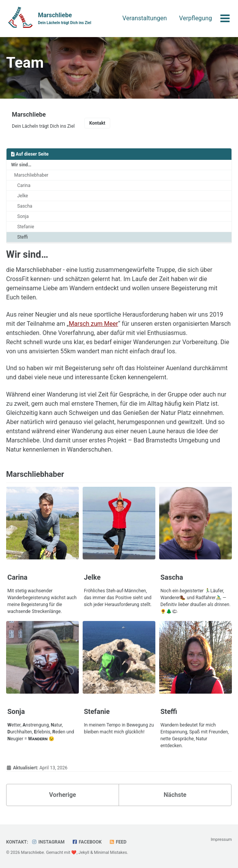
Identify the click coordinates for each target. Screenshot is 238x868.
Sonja (23, 216)
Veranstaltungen (145, 18)
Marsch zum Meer (94, 324)
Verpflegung (196, 18)
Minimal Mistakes (110, 853)
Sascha (25, 206)
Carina (24, 185)
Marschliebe (64, 19)
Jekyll (84, 853)
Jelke (23, 196)
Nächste (175, 795)
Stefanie (26, 227)
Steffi (23, 237)
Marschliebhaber (31, 175)
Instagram (48, 842)
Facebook (87, 842)
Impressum (221, 840)
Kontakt (97, 123)
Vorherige (62, 795)
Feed (118, 842)
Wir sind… (21, 165)
